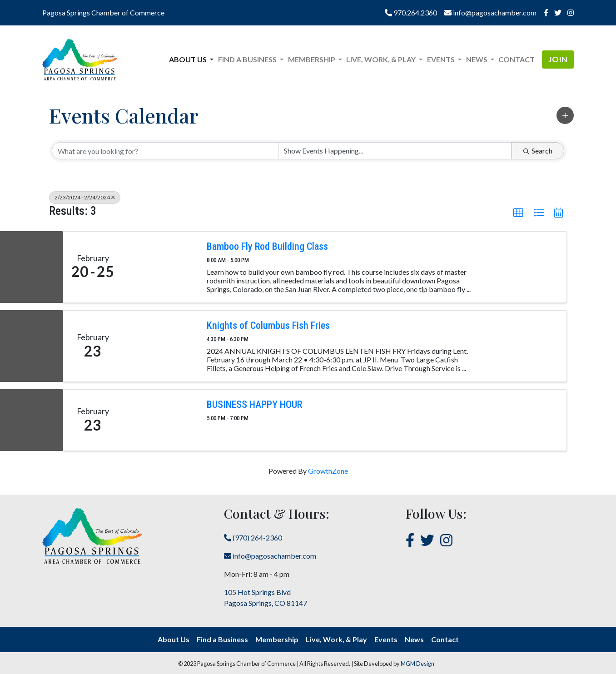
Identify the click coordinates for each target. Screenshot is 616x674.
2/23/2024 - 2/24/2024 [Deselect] (85, 197)
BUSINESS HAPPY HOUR (254, 404)
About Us (174, 639)
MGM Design (417, 664)
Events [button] (442, 59)
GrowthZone (328, 471)
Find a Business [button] (248, 59)
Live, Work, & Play (336, 639)
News (414, 639)
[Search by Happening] (395, 151)
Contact (517, 59)
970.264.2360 (411, 12)
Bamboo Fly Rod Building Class (267, 246)
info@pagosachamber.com (490, 12)
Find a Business (222, 639)
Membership (277, 639)
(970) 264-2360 (253, 538)
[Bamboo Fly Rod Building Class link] (160, 267)
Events (386, 639)
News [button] (477, 59)
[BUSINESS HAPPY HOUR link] (160, 420)
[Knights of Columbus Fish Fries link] (160, 346)
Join (558, 59)
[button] (565, 115)
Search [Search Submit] (538, 151)
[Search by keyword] (165, 151)
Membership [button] (312, 59)
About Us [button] (189, 59)
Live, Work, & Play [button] (382, 59)
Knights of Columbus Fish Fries (268, 325)
